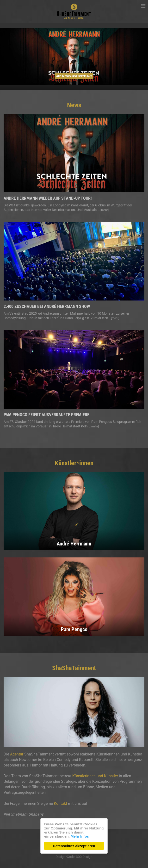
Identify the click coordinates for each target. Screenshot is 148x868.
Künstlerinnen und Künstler (95, 776)
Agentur (17, 754)
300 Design (84, 857)
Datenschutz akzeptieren (74, 846)
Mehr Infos (80, 836)
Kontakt (60, 803)
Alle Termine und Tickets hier (74, 76)
